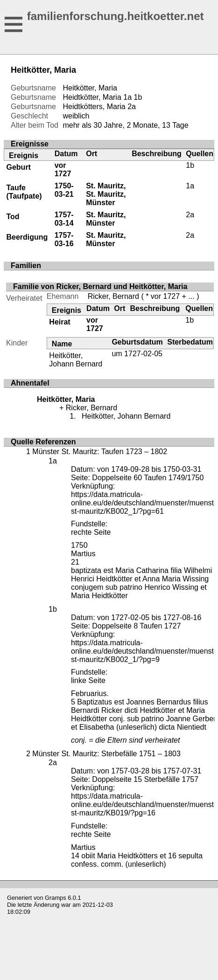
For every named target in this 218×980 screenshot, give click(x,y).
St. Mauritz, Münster (106, 219)
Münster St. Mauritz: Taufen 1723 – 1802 (100, 452)
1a (127, 97)
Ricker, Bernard (113, 296)
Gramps (56, 898)
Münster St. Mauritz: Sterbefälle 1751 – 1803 (106, 754)
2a (132, 107)
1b (138, 97)
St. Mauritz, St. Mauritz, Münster (106, 194)
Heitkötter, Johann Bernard (76, 360)
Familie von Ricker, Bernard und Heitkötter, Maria (100, 286)
